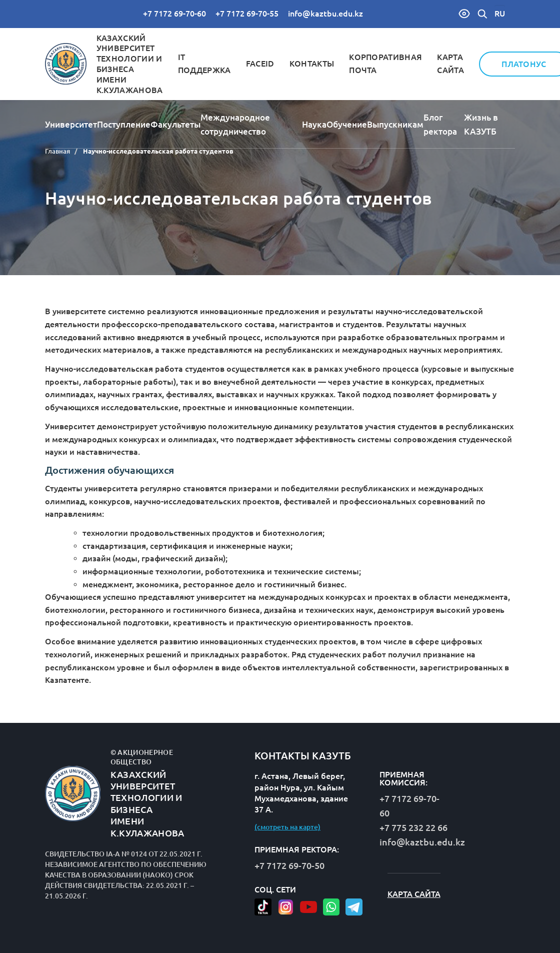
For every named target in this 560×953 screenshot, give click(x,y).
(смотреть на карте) (287, 827)
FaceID (260, 64)
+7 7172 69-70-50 (289, 865)
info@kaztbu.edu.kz (325, 14)
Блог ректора (440, 124)
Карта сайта (414, 894)
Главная (57, 151)
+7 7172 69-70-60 (174, 14)
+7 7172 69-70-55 (247, 14)
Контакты (312, 64)
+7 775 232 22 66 (413, 827)
